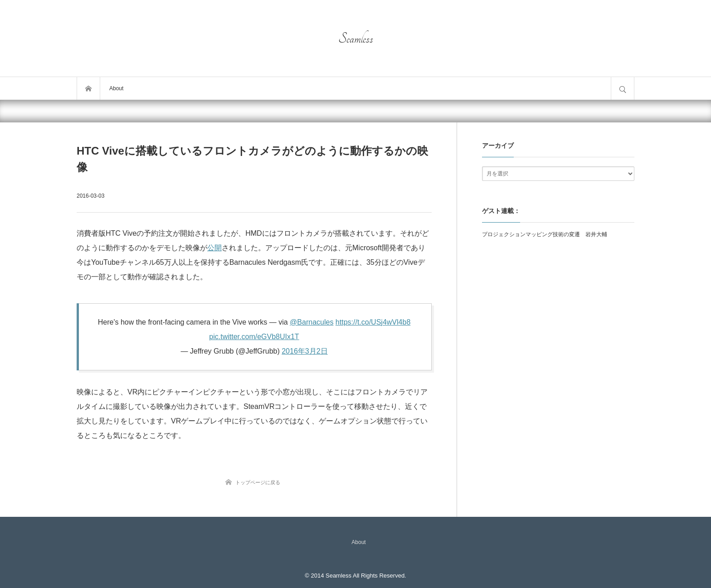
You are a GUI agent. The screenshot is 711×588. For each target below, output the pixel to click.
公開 (214, 248)
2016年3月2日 (304, 351)
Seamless (356, 39)
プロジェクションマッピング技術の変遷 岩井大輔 (545, 234)
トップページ (88, 88)
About (116, 88)
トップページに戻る (258, 482)
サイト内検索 (623, 88)
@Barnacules (312, 322)
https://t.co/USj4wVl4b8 (373, 322)
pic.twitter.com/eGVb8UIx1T (254, 337)
